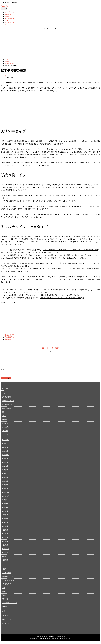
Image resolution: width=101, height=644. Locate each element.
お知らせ (5, 396)
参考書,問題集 (10, 64)
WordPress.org (6, 629)
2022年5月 (5, 521)
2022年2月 (5, 529)
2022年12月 (6, 495)
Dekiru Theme (51, 641)
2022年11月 (5, 499)
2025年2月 (5, 461)
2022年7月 (5, 514)
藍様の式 (8, 25)
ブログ (7, 21)
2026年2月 (5, 442)
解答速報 (5, 426)
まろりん (8, 76)
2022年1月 (5, 532)
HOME (7, 60)
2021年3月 (5, 540)
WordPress (41, 641)
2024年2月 (5, 468)
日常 (3, 414)
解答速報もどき (10, 23)
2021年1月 (5, 547)
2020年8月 (5, 562)
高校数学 (8, 16)
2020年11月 (5, 555)
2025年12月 (6, 446)
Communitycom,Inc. (65, 641)
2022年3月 (5, 525)
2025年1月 (5, 465)
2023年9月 (5, 480)
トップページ (9, 12)
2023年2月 (5, 487)
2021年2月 (5, 544)
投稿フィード (6, 622)
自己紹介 (8, 14)
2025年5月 (5, 457)
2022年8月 (5, 510)
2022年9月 (5, 506)
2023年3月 (5, 484)
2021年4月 (5, 536)
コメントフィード (8, 625)
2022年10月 (6, 502)
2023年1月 (5, 491)
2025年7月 (5, 450)
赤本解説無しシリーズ (9, 429)
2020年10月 (6, 559)
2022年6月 (5, 517)
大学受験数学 (9, 18)
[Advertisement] (50, 43)
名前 (2, 373)
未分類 (4, 418)
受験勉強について (8, 403)
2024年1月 (5, 472)
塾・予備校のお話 (8, 407)
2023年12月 (6, 476)
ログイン (5, 618)
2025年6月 (5, 453)
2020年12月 (6, 551)
